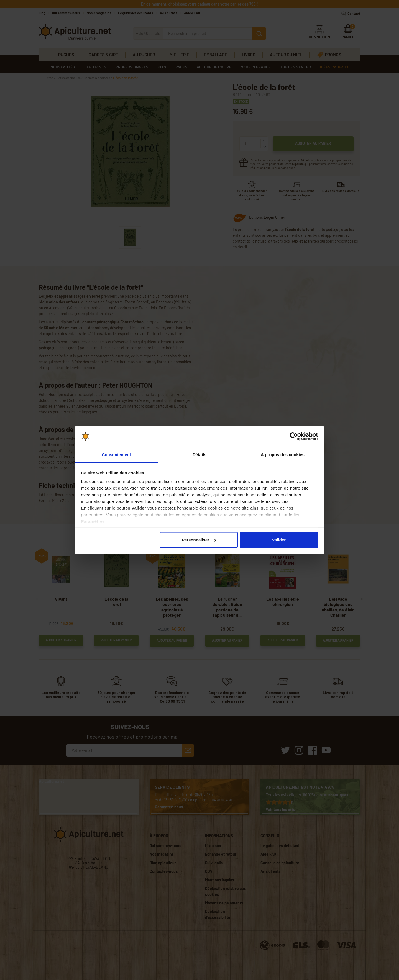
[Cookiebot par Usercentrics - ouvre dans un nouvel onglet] (294, 436)
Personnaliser (199, 540)
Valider (279, 540)
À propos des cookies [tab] (283, 455)
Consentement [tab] (116, 455)
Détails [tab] (199, 455)
